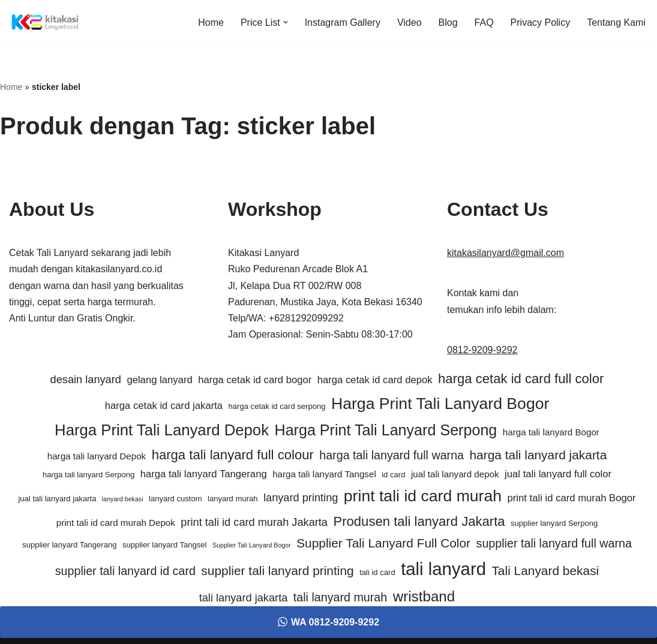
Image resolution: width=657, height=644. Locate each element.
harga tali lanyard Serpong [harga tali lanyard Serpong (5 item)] (88, 475)
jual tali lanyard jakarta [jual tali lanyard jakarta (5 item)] (57, 499)
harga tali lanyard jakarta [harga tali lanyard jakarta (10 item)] (538, 455)
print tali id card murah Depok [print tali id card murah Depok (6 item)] (116, 523)
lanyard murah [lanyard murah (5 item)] (233, 499)
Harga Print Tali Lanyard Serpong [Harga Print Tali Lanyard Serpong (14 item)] (386, 430)
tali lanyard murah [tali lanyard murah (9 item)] (340, 597)
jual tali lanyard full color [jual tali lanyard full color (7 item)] (558, 474)
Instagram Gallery (343, 22)
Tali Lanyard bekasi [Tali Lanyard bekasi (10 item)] (545, 571)
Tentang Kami (616, 22)
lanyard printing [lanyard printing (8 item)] (301, 498)
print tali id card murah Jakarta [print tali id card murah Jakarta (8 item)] (254, 522)
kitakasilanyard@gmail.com (505, 253)
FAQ (484, 22)
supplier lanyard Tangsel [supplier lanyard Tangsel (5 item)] (165, 545)
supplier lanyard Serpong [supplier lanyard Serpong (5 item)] (554, 523)
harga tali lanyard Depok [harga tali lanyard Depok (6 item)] (97, 456)
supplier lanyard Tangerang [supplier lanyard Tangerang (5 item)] (69, 545)
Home (211, 22)
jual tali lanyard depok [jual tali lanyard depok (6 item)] (455, 474)
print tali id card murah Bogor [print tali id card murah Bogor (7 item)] (572, 498)
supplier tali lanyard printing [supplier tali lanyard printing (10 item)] (277, 571)
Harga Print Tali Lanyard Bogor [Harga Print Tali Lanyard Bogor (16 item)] (440, 404)
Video (409, 22)
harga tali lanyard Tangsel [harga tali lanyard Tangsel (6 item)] (324, 474)
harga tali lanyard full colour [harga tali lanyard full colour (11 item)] (233, 455)
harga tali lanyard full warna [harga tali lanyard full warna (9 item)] (391, 455)
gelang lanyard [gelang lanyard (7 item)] (159, 380)
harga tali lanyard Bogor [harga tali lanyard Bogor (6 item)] (551, 432)
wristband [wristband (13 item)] (424, 596)
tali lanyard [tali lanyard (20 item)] (443, 569)
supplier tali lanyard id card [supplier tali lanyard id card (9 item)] (125, 571)
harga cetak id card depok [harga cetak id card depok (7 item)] (375, 380)
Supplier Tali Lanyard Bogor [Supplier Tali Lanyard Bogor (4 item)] (252, 545)
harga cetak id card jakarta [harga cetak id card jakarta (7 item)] (164, 406)
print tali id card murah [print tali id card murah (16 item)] (423, 496)
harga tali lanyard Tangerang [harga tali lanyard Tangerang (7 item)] (204, 474)
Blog (448, 22)
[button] (286, 22)
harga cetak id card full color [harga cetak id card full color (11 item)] (521, 379)
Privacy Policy (541, 22)
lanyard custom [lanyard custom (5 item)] (175, 499)
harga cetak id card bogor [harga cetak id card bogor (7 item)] (255, 380)
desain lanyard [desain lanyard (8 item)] (86, 380)
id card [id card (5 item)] (393, 475)
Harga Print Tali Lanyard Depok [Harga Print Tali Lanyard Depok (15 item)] (162, 430)
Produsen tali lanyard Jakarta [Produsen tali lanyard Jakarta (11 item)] (419, 521)
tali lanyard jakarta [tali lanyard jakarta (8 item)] (244, 598)
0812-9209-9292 (482, 350)
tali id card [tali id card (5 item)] (377, 572)
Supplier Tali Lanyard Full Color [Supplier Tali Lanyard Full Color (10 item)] (383, 543)
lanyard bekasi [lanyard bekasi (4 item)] (123, 499)
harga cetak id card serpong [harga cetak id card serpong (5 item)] (277, 406)
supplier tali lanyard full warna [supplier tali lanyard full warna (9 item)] (554, 543)
